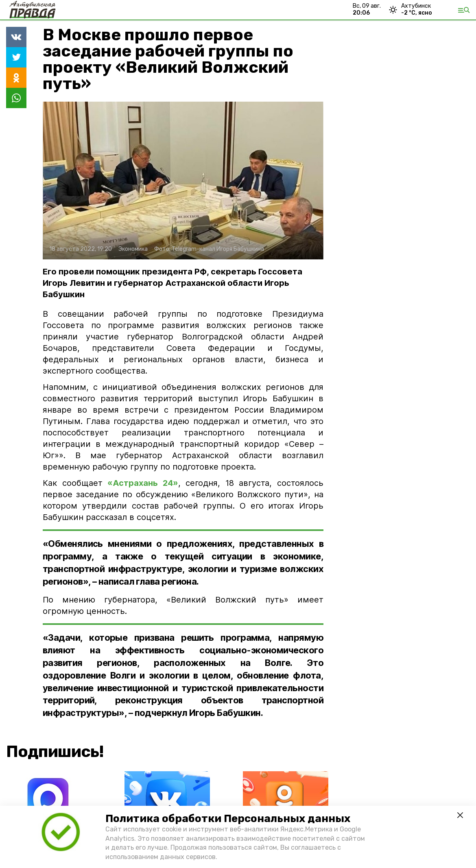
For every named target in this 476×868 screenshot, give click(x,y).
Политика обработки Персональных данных (228, 819)
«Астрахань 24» (143, 483)
